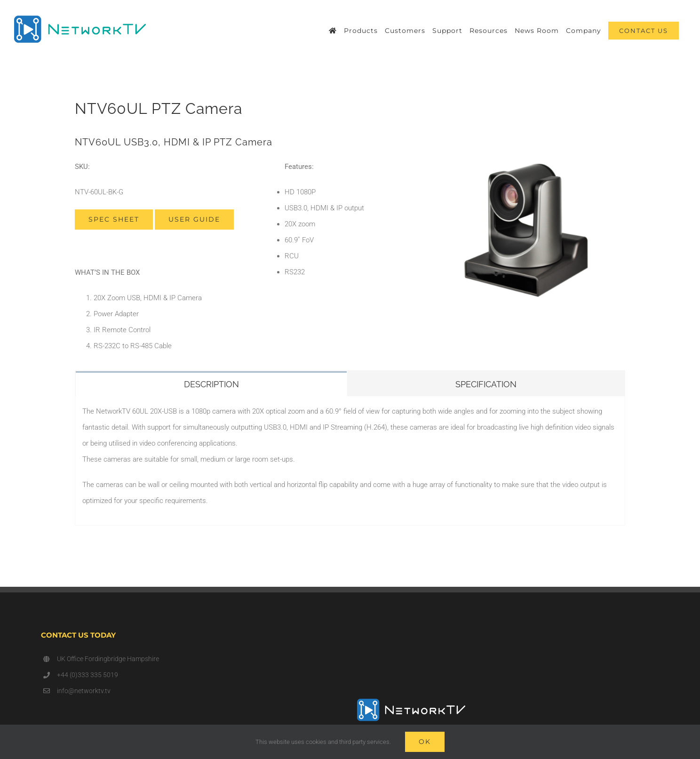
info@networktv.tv (84, 691)
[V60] (526, 162)
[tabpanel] (350, 461)
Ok (425, 742)
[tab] (211, 383)
